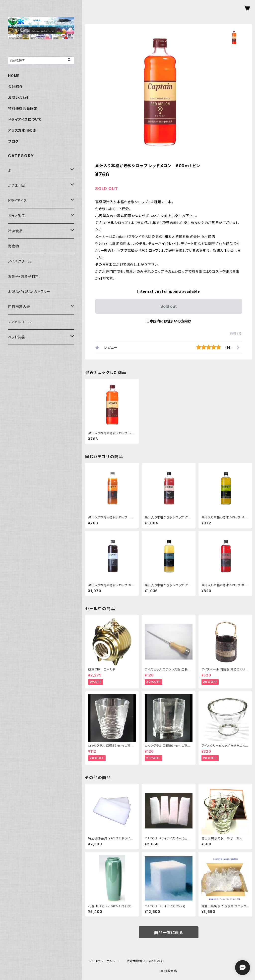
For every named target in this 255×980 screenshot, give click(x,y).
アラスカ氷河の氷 (22, 130)
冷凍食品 (15, 231)
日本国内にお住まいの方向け (169, 321)
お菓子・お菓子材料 (23, 276)
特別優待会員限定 (23, 108)
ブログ (13, 141)
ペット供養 (16, 337)
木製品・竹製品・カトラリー (29, 292)
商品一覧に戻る (169, 933)
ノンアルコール (20, 322)
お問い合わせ (19, 98)
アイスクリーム (20, 261)
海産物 (13, 246)
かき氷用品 (17, 185)
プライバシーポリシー (104, 961)
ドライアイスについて (25, 119)
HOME (14, 76)
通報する (236, 333)
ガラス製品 (17, 216)
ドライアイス (18, 201)
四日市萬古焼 (19, 307)
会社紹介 (15, 87)
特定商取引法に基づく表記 (145, 961)
